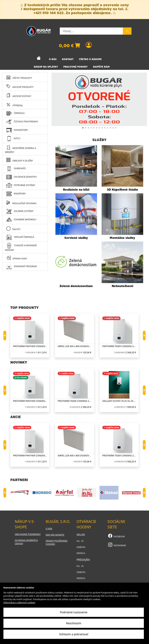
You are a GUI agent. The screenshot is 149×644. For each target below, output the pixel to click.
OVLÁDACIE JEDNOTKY (22, 177)
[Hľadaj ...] (91, 31)
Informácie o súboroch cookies (19, 602)
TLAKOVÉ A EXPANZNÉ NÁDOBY (21, 247)
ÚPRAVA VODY (17, 258)
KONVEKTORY (17, 130)
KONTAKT (68, 59)
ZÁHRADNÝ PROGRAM (22, 267)
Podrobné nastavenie (74, 612)
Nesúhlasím (74, 623)
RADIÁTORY (16, 194)
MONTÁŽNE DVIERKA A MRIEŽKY (20, 149)
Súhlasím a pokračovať (74, 634)
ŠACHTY (13, 228)
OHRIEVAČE (16, 169)
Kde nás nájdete (55, 535)
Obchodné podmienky (28, 534)
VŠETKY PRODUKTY (19, 77)
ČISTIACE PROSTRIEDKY (22, 122)
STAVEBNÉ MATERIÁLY (21, 220)
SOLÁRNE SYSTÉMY (20, 211)
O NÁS (53, 59)
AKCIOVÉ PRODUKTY (20, 86)
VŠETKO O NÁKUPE (90, 59)
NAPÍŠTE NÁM (101, 67)
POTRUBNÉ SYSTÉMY (21, 185)
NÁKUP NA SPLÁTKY (46, 67)
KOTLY (13, 139)
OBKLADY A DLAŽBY (20, 160)
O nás (49, 529)
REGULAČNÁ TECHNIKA (21, 203)
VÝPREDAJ (14, 105)
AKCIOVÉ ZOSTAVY (19, 95)
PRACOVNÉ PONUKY (75, 67)
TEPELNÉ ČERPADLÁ (20, 237)
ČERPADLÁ (15, 113)
